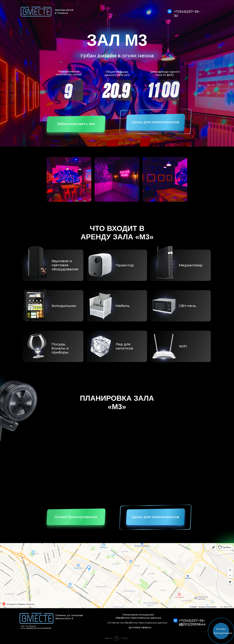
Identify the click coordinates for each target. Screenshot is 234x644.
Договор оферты (140, 627)
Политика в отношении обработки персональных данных (138, 616)
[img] (170, 11)
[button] (76, 126)
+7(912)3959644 (192, 624)
